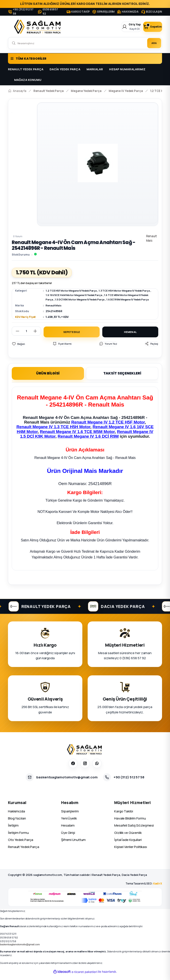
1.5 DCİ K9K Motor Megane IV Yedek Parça (94, 299)
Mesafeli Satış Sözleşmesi (134, 830)
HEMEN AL (130, 337)
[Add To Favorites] (18, 349)
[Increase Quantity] (37, 335)
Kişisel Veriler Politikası (131, 852)
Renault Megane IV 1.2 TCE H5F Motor (108, 427)
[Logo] (38, 27)
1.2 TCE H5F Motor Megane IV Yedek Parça (73, 291)
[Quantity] (26, 335)
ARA (152, 43)
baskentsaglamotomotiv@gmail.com (20, 949)
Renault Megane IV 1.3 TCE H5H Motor (53, 432)
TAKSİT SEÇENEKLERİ (122, 378)
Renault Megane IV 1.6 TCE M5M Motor (77, 437)
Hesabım (68, 830)
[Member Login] (119, 27)
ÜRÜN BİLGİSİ (48, 378)
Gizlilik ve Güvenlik (128, 838)
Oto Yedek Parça (21, 845)
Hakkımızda (16, 816)
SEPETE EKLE (72, 337)
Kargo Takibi (124, 816)
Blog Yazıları (17, 823)
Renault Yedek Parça (24, 852)
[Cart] (149, 27)
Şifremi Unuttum (73, 845)
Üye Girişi (68, 838)
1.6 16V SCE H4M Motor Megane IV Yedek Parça (85, 295)
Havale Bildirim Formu (130, 823)
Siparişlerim (70, 816)
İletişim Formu (18, 838)
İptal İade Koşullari (128, 845)
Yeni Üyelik (69, 823)
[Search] (85, 43)
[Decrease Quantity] (16, 335)
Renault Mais (54, 310)
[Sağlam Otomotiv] (85, 755)
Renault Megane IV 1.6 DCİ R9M (88, 441)
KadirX (158, 889)
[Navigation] (85, 59)
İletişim (13, 830)
